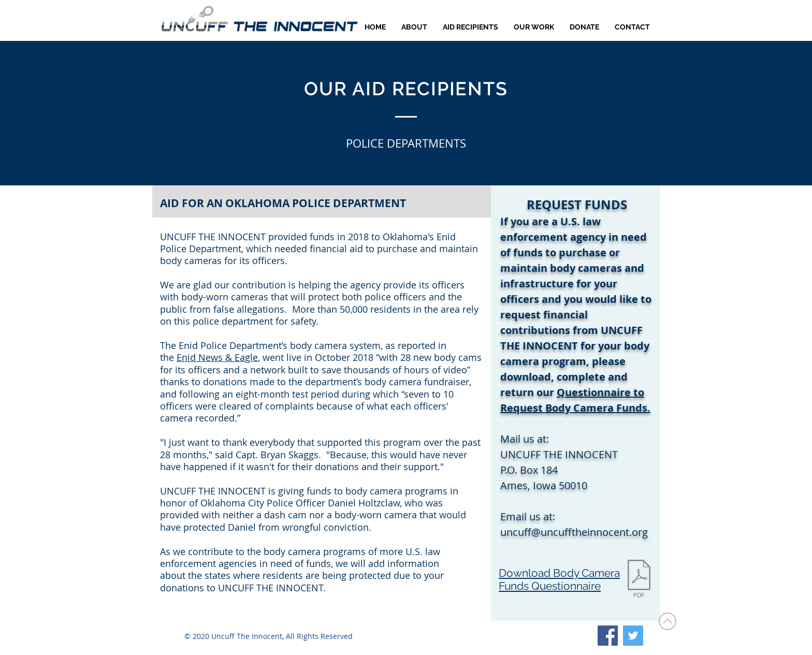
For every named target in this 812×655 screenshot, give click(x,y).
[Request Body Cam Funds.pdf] (639, 580)
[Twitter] (633, 636)
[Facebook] (608, 636)
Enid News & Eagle (217, 357)
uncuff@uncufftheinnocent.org (574, 532)
